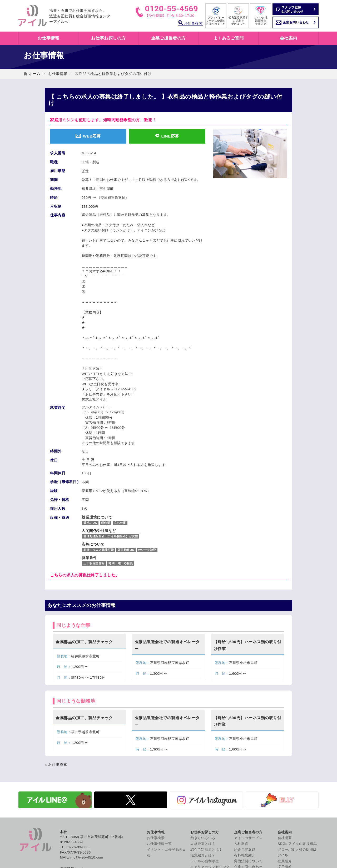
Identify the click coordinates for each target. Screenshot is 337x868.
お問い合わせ (288, 796)
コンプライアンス (292, 843)
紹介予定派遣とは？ (206, 765)
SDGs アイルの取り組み (297, 759)
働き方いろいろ (203, 753)
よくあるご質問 (229, 38)
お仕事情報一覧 (159, 759)
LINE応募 (167, 136)
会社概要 (285, 753)
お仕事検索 (190, 23)
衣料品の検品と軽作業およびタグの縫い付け (113, 74)
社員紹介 (285, 776)
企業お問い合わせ (296, 22)
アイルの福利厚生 (205, 776)
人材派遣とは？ (203, 759)
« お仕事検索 (56, 680)
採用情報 (285, 782)
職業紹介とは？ (203, 771)
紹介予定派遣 (245, 765)
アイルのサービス (248, 753)
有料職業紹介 (245, 771)
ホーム (35, 74)
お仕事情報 (58, 74)
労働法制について (248, 776)
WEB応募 (88, 136)
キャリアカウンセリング (210, 782)
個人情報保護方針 (292, 802)
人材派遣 (241, 759)
